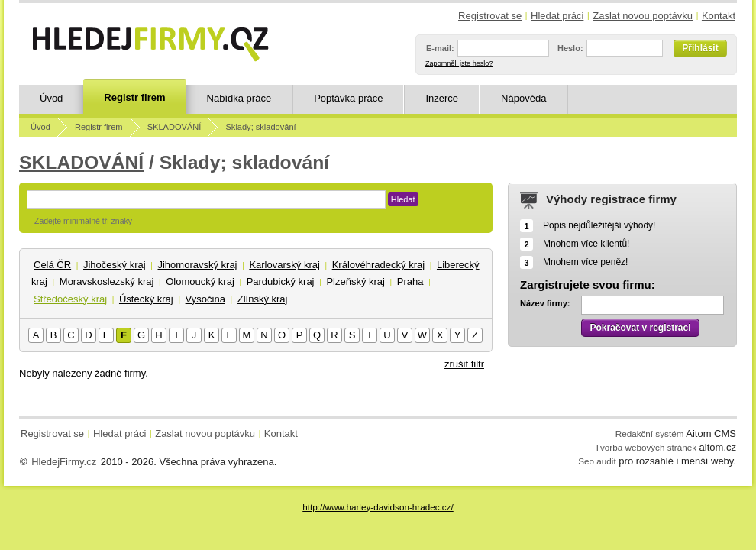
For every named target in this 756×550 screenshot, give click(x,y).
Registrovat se (490, 16)
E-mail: (440, 48)
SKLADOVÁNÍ (174, 127)
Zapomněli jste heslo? (459, 63)
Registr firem (134, 97)
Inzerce (442, 98)
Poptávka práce (348, 98)
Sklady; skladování (260, 127)
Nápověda (523, 98)
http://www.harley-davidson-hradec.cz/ (378, 507)
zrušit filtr (464, 364)
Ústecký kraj (146, 299)
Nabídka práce (239, 98)
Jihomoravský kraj (197, 265)
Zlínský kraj (263, 299)
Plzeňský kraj (355, 281)
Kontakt (719, 16)
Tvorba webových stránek (646, 447)
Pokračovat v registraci (640, 328)
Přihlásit (700, 48)
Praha (410, 281)
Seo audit (597, 461)
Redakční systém (650, 434)
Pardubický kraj (281, 281)
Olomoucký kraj (200, 281)
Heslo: (570, 48)
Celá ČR (52, 265)
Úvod (51, 98)
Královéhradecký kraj (378, 265)
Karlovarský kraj (284, 265)
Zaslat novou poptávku (643, 16)
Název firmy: (545, 303)
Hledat (403, 199)
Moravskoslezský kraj (107, 281)
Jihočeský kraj (115, 265)
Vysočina (205, 299)
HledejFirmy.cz (64, 462)
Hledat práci (557, 16)
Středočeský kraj (70, 299)
